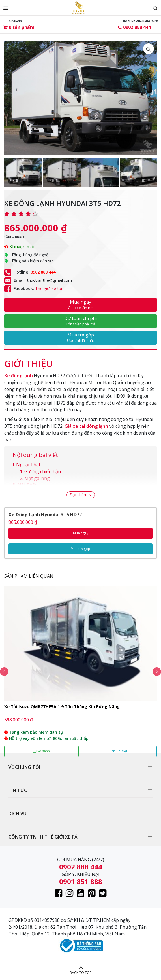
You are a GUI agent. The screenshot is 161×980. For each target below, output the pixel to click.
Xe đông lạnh (19, 376)
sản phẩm (22, 27)
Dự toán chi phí (80, 321)
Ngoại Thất (28, 465)
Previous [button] (4, 672)
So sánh (41, 751)
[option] (23, 172)
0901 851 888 (81, 881)
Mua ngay (80, 304)
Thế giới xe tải (49, 288)
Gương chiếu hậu (43, 471)
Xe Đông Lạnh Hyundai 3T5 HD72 (45, 515)
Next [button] (157, 672)
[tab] (29, 361)
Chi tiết (120, 751)
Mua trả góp (80, 337)
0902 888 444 (137, 27)
